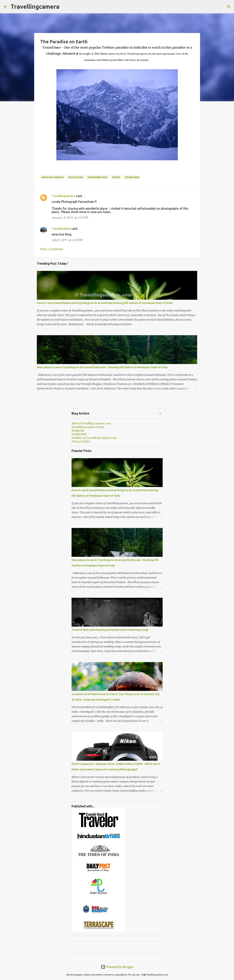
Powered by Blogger (117, 967)
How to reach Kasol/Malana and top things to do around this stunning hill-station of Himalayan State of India (105, 303)
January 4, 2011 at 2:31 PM (70, 218)
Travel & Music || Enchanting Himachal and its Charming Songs (110, 630)
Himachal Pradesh (53, 177)
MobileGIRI (79, 434)
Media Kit (78, 431)
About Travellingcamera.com (91, 423)
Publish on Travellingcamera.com (94, 438)
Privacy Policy (81, 441)
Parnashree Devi (98, 177)
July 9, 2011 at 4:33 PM (67, 240)
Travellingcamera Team (88, 427)
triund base (132, 177)
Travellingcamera (35, 6)
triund (116, 177)
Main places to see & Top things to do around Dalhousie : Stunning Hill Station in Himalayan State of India (102, 367)
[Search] (229, 7)
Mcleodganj (76, 177)
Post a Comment (52, 249)
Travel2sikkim (61, 229)
